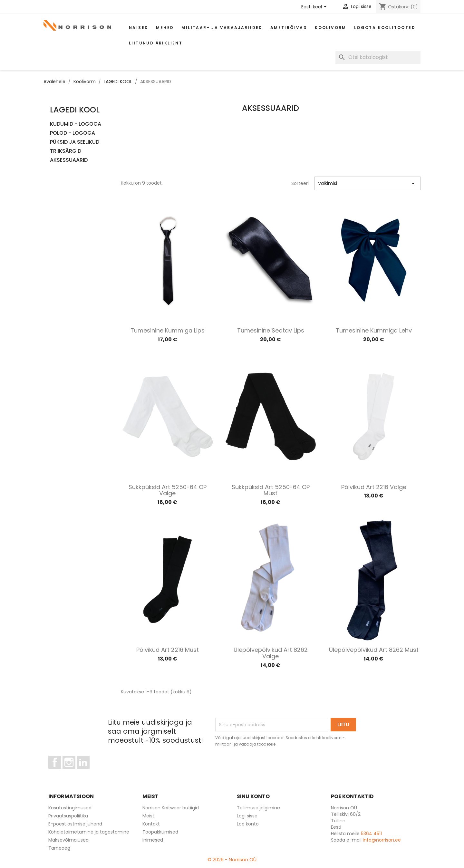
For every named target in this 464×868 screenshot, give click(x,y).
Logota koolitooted (385, 28)
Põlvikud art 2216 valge (374, 487)
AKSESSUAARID (69, 160)
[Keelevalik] (315, 7)
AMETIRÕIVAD (289, 28)
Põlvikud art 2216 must (168, 650)
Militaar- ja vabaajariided (222, 28)
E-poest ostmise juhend (75, 824)
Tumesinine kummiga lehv (374, 330)
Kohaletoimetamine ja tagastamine (89, 832)
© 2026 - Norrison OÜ (232, 859)
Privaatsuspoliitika (68, 816)
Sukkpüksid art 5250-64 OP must (271, 490)
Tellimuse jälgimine (258, 808)
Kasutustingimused (70, 808)
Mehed (165, 28)
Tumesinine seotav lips (271, 330)
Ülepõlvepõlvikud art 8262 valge (271, 653)
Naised (139, 28)
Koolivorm (331, 28)
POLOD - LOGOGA (72, 133)
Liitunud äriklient (156, 43)
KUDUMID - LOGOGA (76, 124)
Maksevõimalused (68, 840)
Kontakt (151, 824)
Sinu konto (253, 796)
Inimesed (153, 840)
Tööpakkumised (160, 832)
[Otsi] (378, 57)
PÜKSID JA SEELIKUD (75, 142)
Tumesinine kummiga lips (168, 330)
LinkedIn (87, 772)
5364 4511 (371, 834)
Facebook (61, 772)
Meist (148, 816)
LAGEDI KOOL (75, 110)
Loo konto (248, 824)
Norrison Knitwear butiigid (171, 808)
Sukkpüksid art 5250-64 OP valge (168, 490)
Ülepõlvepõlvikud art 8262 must (374, 650)
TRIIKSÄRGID (66, 151)
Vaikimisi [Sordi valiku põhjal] (367, 183)
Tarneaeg (59, 848)
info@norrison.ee (382, 840)
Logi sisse (247, 816)
